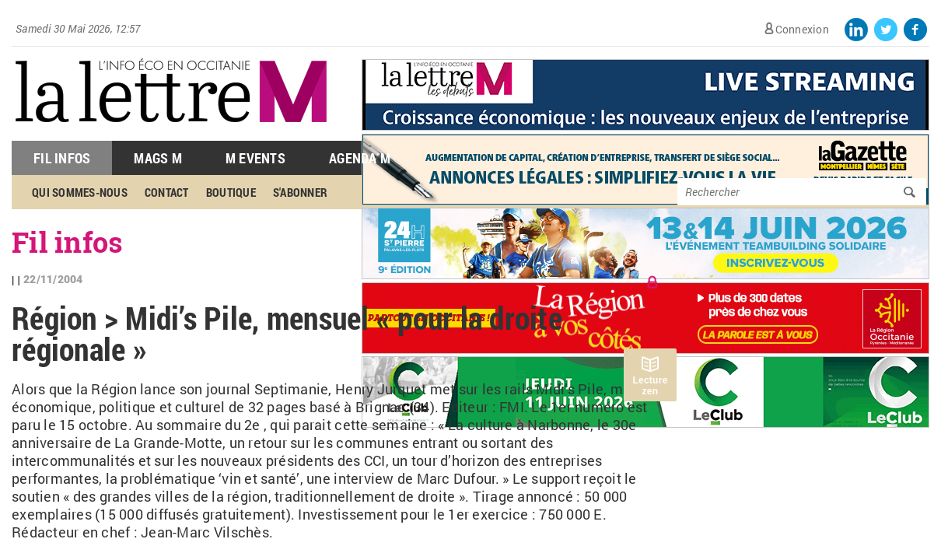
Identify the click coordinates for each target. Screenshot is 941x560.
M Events (255, 158)
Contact (167, 192)
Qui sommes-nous (80, 192)
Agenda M (360, 158)
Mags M (158, 158)
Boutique (231, 192)
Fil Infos (62, 158)
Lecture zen (650, 386)
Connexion (802, 29)
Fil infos (67, 242)
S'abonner (300, 192)
